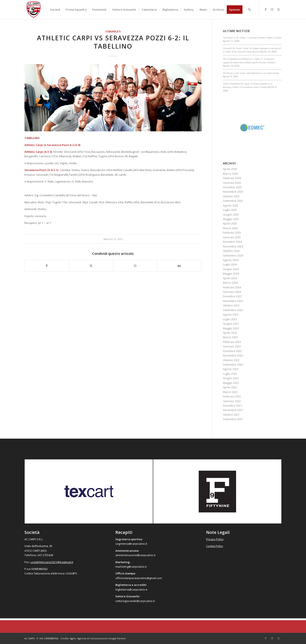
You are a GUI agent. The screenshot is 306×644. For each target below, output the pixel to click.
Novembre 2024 (233, 246)
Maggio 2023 (231, 328)
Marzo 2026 (230, 174)
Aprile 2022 (230, 387)
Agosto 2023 (231, 314)
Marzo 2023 (230, 337)
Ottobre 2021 (231, 415)
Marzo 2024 (230, 283)
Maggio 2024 (231, 274)
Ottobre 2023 (231, 305)
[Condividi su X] (91, 266)
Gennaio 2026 (232, 183)
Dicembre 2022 (232, 351)
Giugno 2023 (231, 324)
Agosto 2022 (231, 369)
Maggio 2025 (231, 219)
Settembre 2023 (233, 310)
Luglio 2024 (230, 264)
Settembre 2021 (233, 419)
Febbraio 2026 (232, 178)
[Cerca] (249, 10)
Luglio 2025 (230, 210)
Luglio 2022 (230, 374)
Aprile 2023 (230, 333)
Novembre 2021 (233, 410)
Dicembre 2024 (232, 242)
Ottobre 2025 (231, 196)
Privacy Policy (215, 539)
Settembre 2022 (233, 365)
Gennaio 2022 (232, 401)
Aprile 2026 (230, 169)
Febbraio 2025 (232, 233)
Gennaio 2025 (232, 237)
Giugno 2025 (231, 215)
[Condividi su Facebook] (47, 266)
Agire (73, 638)
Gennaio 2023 (232, 346)
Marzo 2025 (230, 228)
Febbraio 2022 (232, 396)
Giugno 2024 (231, 269)
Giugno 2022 (231, 378)
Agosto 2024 (231, 260)
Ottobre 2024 (231, 251)
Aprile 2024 (230, 278)
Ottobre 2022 (231, 360)
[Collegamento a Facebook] (266, 9)
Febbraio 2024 (232, 287)
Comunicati (113, 31)
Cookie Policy (215, 546)
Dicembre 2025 (232, 187)
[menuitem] (55, 10)
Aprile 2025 (230, 223)
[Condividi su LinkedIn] (179, 266)
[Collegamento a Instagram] (272, 9)
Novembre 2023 (233, 301)
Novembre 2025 (233, 192)
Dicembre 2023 (232, 296)
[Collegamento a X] (278, 9)
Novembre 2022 (233, 355)
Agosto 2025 (231, 205)
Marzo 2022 (230, 392)
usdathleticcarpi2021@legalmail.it (52, 562)
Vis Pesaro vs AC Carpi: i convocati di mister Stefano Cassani (252, 38)
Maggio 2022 (231, 383)
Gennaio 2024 (232, 292)
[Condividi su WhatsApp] (135, 266)
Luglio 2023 (230, 319)
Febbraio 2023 (232, 342)
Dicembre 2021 (232, 405)
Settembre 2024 (233, 255)
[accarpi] (34, 10)
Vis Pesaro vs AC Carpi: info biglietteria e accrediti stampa (251, 73)
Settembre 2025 (233, 201)
